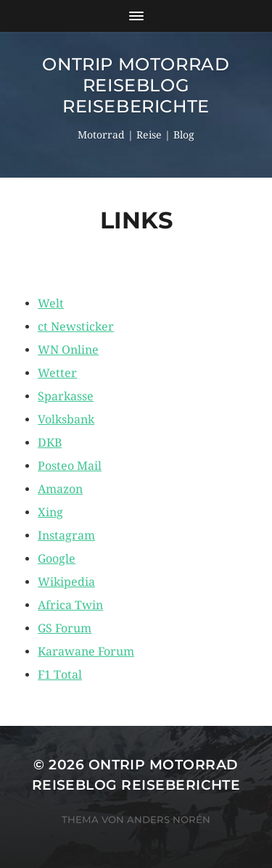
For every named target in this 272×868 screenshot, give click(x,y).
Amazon (60, 489)
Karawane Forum (86, 652)
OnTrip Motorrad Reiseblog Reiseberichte (136, 85)
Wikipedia (66, 582)
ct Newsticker (76, 327)
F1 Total (60, 675)
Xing (50, 512)
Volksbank (66, 419)
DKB (50, 443)
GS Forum (65, 628)
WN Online (68, 350)
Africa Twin (70, 605)
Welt (51, 303)
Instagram (66, 536)
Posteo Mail (70, 466)
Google (57, 559)
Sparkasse (66, 396)
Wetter (57, 373)
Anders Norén (169, 819)
